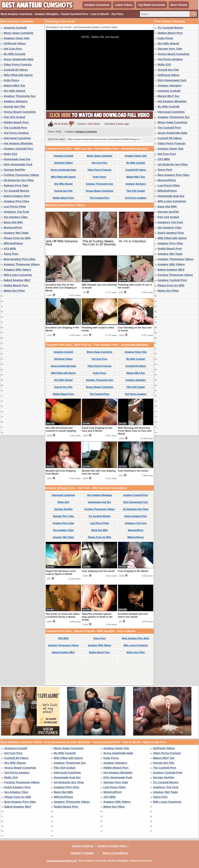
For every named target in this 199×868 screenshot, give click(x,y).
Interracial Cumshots (17, 138)
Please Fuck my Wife (17, 238)
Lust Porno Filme (15, 206)
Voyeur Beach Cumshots (20, 112)
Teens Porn (11, 254)
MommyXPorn (13, 228)
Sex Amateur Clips (16, 217)
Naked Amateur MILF (17, 280)
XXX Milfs (10, 249)
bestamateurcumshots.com (62, 861)
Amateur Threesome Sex (20, 96)
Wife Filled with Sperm (18, 75)
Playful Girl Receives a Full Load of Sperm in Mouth (61, 573)
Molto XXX (10, 154)
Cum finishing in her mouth (133, 471)
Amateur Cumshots (97, 5)
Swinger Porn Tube (16, 185)
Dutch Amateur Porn (17, 196)
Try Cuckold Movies (16, 191)
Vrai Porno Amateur (16, 133)
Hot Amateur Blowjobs (18, 143)
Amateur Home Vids (17, 38)
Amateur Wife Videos (17, 270)
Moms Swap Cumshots (19, 33)
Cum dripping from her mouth (98, 571)
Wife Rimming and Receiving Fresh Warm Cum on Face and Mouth (135, 431)
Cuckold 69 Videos (16, 70)
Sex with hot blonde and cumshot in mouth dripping (61, 429)
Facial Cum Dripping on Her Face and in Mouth (97, 429)
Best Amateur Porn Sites (20, 259)
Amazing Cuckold (15, 28)
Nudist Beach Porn (16, 285)
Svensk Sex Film (14, 107)
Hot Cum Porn (13, 49)
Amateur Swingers (16, 101)
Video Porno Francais (18, 64)
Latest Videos (124, 5)
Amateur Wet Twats (16, 233)
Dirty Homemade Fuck (18, 164)
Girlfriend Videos (15, 43)
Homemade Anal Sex (17, 159)
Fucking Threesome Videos (21, 175)
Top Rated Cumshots (152, 5)
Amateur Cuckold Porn (18, 149)
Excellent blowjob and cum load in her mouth (133, 615)
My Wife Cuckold (15, 54)
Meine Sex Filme (14, 291)
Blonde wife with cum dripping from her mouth (99, 472)
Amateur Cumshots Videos (112, 846)
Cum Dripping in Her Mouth (133, 571)
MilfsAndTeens (13, 243)
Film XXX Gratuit (14, 117)
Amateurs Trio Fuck (16, 212)
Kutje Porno (11, 80)
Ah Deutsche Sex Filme (19, 180)
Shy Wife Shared (14, 91)
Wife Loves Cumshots (18, 275)
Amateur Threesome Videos (22, 264)
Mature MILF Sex (14, 86)
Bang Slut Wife (13, 222)
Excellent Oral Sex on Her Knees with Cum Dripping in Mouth (61, 288)
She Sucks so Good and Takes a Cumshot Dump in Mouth (63, 615)
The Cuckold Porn (15, 128)
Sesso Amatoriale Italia (19, 59)
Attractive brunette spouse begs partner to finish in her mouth (97, 617)
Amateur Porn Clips (16, 201)
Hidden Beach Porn (16, 122)
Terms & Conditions (115, 853)
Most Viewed (179, 5)
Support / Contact (82, 853)
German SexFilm (14, 170)
